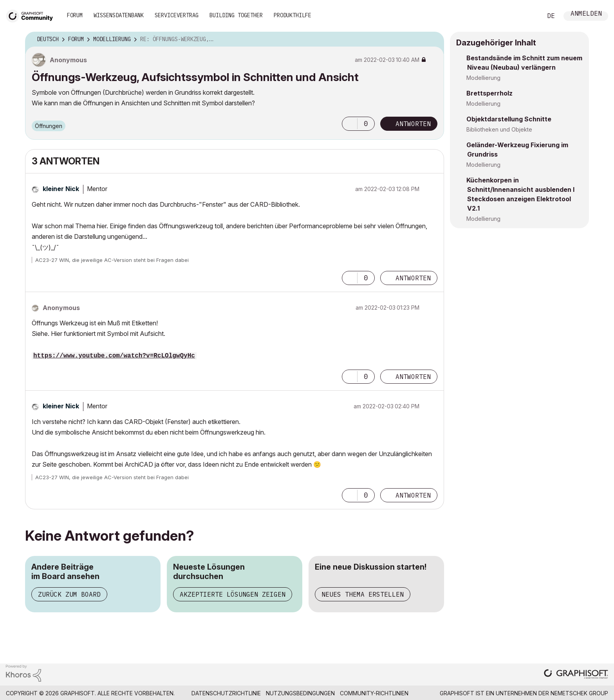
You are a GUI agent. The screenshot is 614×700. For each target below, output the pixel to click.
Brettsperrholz (489, 93)
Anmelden (586, 14)
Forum (75, 15)
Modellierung (483, 78)
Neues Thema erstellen (363, 594)
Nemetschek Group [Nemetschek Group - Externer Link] (579, 693)
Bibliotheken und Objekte (499, 129)
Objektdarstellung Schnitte (509, 119)
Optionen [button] (433, 40)
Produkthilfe (293, 15)
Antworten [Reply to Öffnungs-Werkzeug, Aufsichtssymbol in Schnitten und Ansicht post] (413, 124)
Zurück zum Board (69, 594)
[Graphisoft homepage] (576, 675)
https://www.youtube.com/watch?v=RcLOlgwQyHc (114, 356)
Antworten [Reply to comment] (413, 278)
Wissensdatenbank (119, 15)
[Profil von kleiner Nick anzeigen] (61, 189)
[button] (350, 124)
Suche (527, 16)
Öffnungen (49, 126)
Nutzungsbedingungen (300, 693)
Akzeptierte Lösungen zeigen (233, 594)
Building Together (236, 15)
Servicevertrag (177, 15)
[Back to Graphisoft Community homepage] (32, 15)
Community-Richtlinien (374, 693)
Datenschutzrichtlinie (226, 693)
